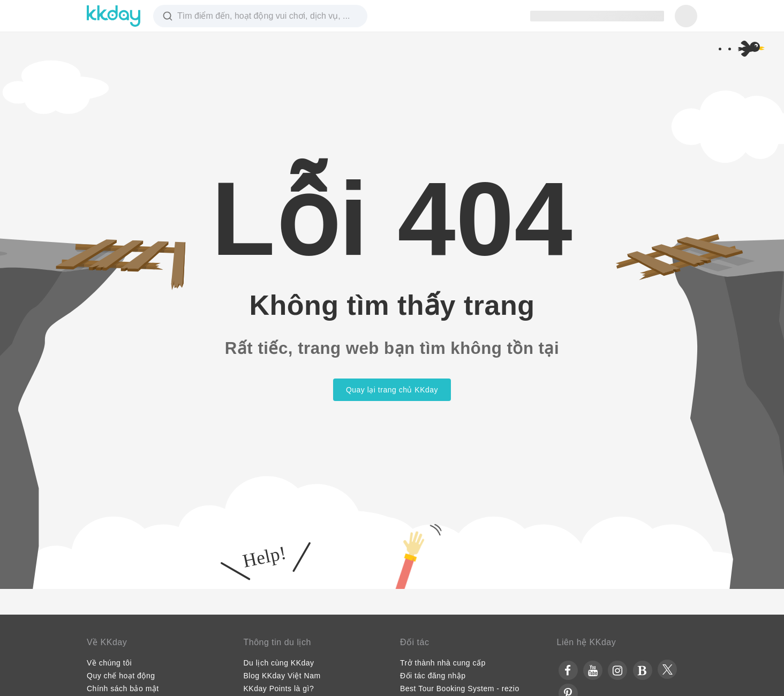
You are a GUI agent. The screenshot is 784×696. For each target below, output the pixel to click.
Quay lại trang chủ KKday (392, 390)
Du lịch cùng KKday (279, 663)
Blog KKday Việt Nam (282, 676)
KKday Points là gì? (279, 689)
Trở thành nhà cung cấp (443, 663)
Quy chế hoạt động (121, 676)
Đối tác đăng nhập (433, 676)
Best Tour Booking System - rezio (460, 689)
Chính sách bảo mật (123, 689)
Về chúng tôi (109, 663)
